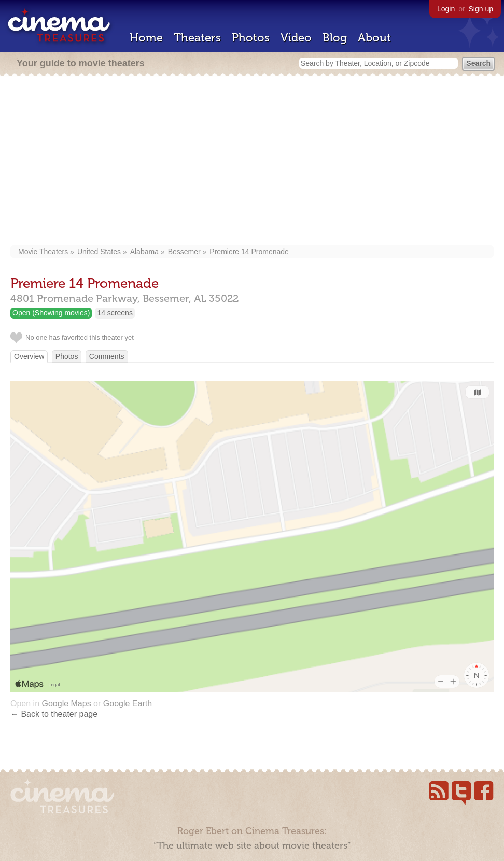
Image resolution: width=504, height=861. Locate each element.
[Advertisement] (252, 162)
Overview (29, 356)
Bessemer (184, 252)
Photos (251, 38)
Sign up (481, 9)
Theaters (197, 38)
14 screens (115, 313)
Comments (107, 356)
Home (146, 38)
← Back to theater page (54, 714)
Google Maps (66, 704)
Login (446, 9)
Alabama (144, 252)
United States (99, 252)
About (374, 38)
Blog (335, 38)
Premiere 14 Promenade (249, 252)
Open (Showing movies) (51, 313)
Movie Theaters (43, 252)
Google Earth (128, 704)
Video (296, 38)
